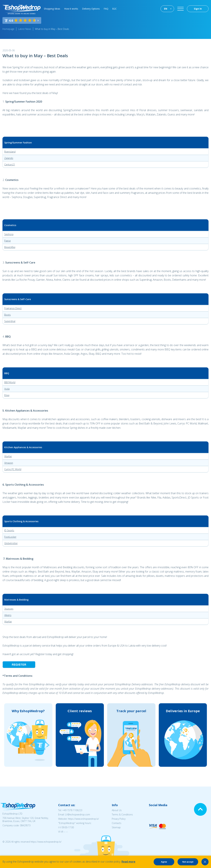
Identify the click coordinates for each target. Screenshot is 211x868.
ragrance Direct (14, 308)
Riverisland (10, 152)
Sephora (9, 234)
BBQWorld (10, 382)
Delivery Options (91, 9)
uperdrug (10, 321)
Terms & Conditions (122, 814)
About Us (117, 810)
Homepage (8, 29)
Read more (128, 862)
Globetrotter (11, 543)
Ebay (7, 395)
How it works (71, 9)
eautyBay (11, 247)
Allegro (8, 615)
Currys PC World (13, 469)
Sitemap (116, 827)
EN (166, 9)
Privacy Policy (119, 819)
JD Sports (9, 530)
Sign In (198, 9)
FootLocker (10, 537)
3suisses (9, 609)
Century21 (10, 164)
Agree (164, 862)
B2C (114, 9)
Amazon (9, 463)
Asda (7, 389)
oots (8, 315)
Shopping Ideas (52, 9)
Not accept (188, 862)
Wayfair (8, 456)
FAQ (106, 9)
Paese (8, 241)
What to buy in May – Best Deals (52, 29)
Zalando (9, 158)
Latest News (25, 29)
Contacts (117, 823)
